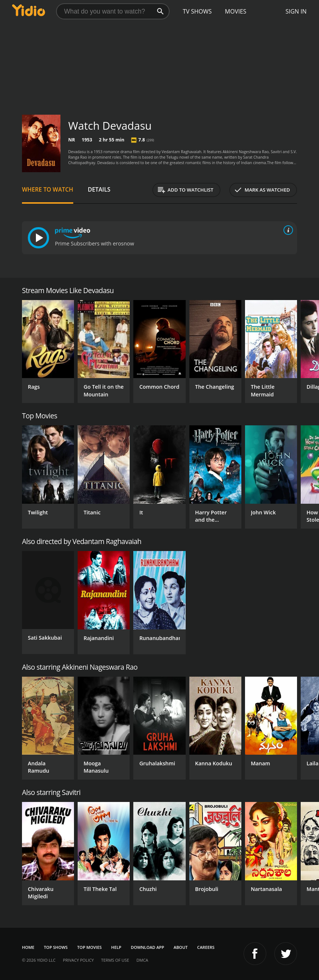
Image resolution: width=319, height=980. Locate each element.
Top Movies (90, 947)
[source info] (287, 230)
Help (116, 947)
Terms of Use (115, 960)
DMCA (142, 960)
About (181, 947)
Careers (206, 947)
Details (99, 189)
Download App (147, 947)
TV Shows (197, 11)
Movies (236, 11)
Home (28, 947)
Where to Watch (48, 189)
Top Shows (56, 947)
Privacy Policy (78, 960)
